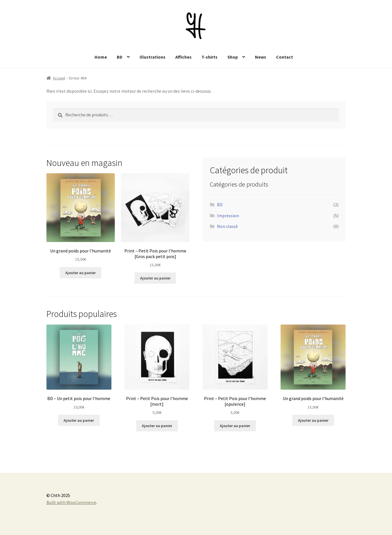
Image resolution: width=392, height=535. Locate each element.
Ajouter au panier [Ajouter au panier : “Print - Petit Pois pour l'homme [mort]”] (157, 426)
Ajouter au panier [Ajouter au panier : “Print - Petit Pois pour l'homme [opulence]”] (235, 426)
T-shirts (210, 57)
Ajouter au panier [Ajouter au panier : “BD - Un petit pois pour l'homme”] (79, 420)
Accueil (59, 78)
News (261, 57)
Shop (233, 57)
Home (101, 57)
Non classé (227, 226)
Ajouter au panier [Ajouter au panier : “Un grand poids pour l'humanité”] (80, 273)
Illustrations (153, 57)
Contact (285, 57)
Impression (228, 216)
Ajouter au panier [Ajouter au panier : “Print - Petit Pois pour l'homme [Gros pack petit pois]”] (155, 278)
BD (120, 57)
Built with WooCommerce (71, 502)
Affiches (183, 57)
